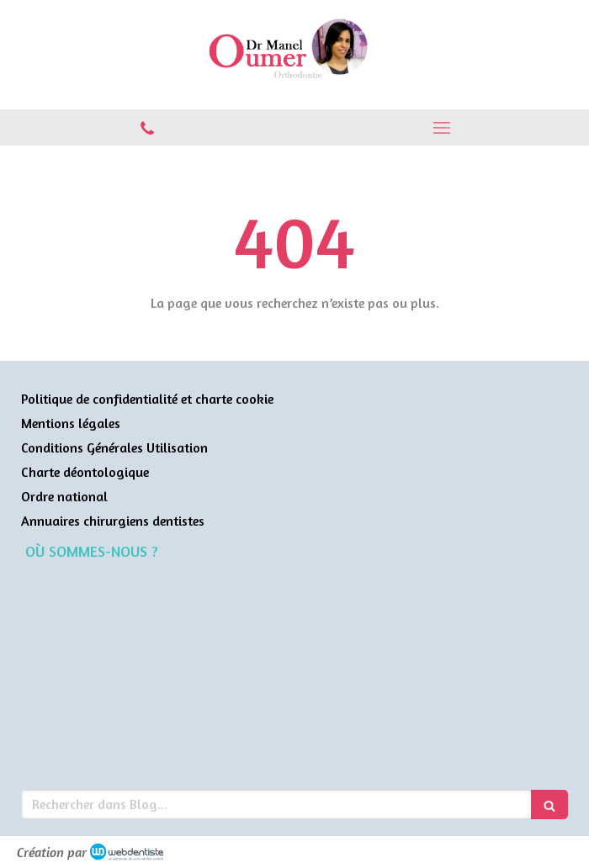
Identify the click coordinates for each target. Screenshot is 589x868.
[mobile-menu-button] (442, 128)
